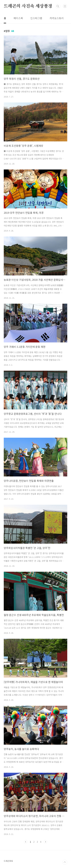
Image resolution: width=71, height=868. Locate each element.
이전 (26, 842)
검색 (58, 6)
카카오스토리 (57, 18)
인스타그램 (36, 18)
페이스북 (18, 18)
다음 (45, 842)
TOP (65, 862)
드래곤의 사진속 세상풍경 (28, 6)
